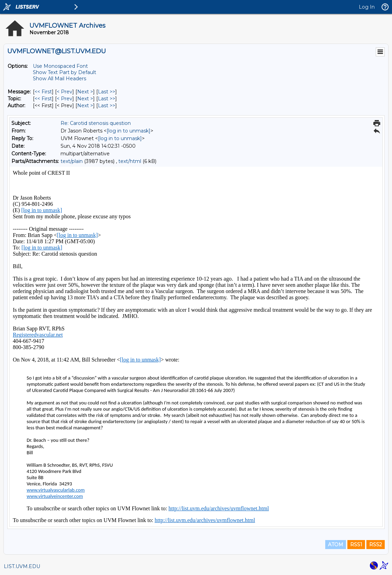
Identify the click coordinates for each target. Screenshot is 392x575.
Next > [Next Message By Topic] (85, 99)
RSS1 (356, 545)
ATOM (336, 545)
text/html (130, 161)
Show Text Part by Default (65, 72)
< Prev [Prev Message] (65, 92)
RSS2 (376, 545)
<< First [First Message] (43, 92)
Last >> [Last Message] (107, 92)
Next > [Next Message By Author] (85, 106)
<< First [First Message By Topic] (43, 99)
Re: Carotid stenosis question (96, 123)
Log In (367, 7)
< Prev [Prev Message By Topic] (65, 99)
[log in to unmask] (129, 131)
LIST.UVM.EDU (22, 566)
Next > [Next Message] (85, 92)
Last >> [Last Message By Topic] (107, 99)
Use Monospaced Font (60, 66)
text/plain (72, 161)
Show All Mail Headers (60, 79)
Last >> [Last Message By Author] (107, 106)
